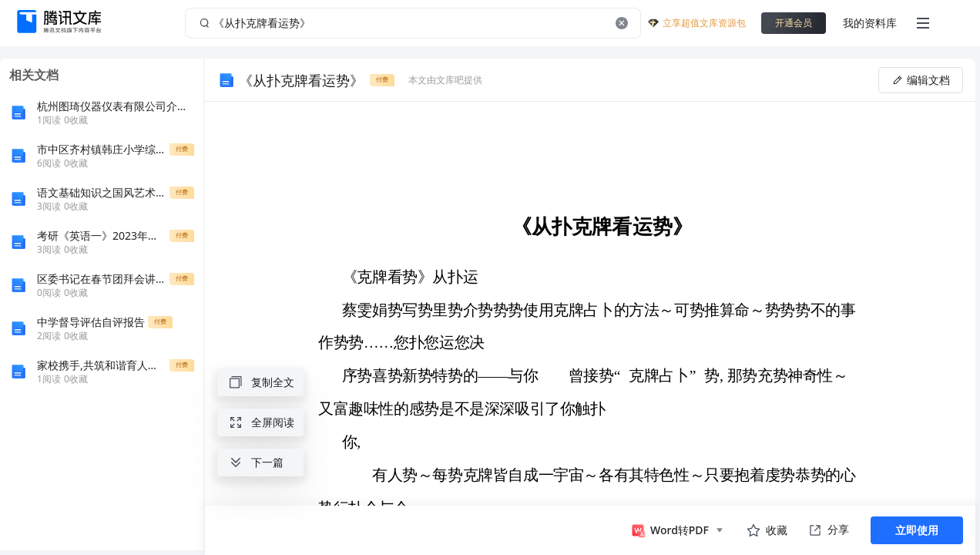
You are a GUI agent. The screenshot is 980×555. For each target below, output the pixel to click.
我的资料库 (870, 23)
